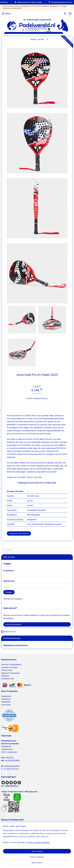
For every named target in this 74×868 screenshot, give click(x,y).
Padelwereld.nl (9, 632)
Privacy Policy (7, 670)
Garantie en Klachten (9, 667)
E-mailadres (9, 571)
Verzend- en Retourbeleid (11, 665)
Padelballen (6, 702)
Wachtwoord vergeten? (13, 599)
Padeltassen (6, 699)
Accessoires (6, 705)
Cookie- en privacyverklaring (38, 842)
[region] (37, 837)
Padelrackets (6, 696)
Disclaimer (5, 676)
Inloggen (9, 592)
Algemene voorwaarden (10, 673)
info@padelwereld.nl (12, 766)
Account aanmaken (13, 624)
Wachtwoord (9, 581)
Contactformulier (8, 679)
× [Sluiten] (72, 7)
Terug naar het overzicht (19, 533)
